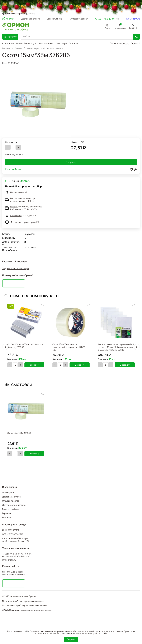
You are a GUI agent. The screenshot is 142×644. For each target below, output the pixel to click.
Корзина (133, 28)
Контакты (7, 517)
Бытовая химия (47, 43)
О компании (8, 493)
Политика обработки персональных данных (23, 601)
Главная (6, 48)
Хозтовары (61, 43)
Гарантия (7, 513)
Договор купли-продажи (14, 505)
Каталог (19, 48)
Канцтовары (8, 43)
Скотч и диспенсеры (53, 48)
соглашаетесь (67, 633)
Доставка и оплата (31, 19)
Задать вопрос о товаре (15, 268)
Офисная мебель (77, 43)
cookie (26, 631)
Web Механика (12, 610)
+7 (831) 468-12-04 (105, 19)
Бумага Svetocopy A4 (27, 43)
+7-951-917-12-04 (22, 556)
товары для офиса (16, 29)
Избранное (120, 26)
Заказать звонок (55, 19)
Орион (32, 596)
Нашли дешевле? (19, 192)
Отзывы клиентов (11, 501)
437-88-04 (26, 554)
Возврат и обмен (10, 509)
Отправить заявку (79, 19)
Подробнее (9, 250)
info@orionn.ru (133, 19)
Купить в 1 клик (13, 169)
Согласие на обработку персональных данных (25, 605)
